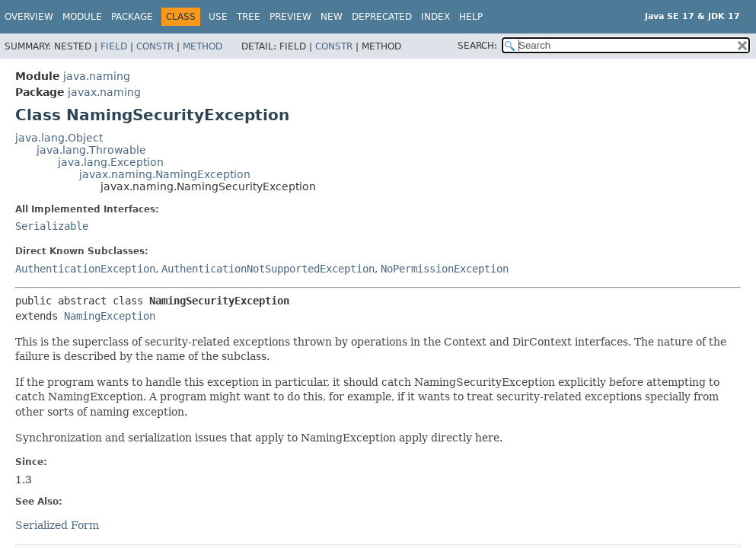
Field (114, 46)
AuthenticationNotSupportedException (268, 269)
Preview (290, 17)
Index (435, 17)
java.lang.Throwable (91, 150)
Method (203, 46)
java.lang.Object (59, 138)
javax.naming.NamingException (165, 174)
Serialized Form (57, 525)
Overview (29, 17)
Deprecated (382, 17)
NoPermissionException (445, 269)
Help (471, 17)
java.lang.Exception (111, 162)
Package (132, 17)
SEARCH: (477, 46)
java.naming (97, 76)
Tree (249, 17)
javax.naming (104, 92)
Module (82, 17)
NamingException (110, 316)
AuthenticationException (85, 269)
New (332, 17)
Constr (155, 46)
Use (218, 17)
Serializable (52, 226)
